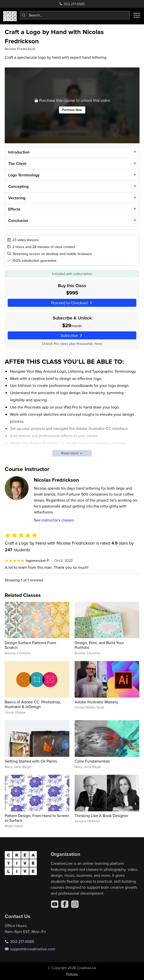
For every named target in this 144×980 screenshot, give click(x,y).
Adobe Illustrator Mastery (96, 702)
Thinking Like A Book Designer (101, 816)
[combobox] (75, 15)
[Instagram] (75, 904)
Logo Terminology (24, 175)
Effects (14, 209)
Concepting (18, 186)
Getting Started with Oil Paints (31, 761)
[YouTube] (55, 904)
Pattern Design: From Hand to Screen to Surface (37, 818)
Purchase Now (72, 110)
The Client (17, 164)
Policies (72, 974)
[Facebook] (65, 904)
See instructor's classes (54, 520)
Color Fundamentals (92, 761)
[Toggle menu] (137, 15)
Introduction (19, 152)
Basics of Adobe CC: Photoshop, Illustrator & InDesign (33, 704)
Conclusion (18, 221)
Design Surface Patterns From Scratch (30, 645)
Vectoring (17, 198)
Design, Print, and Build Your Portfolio (99, 645)
